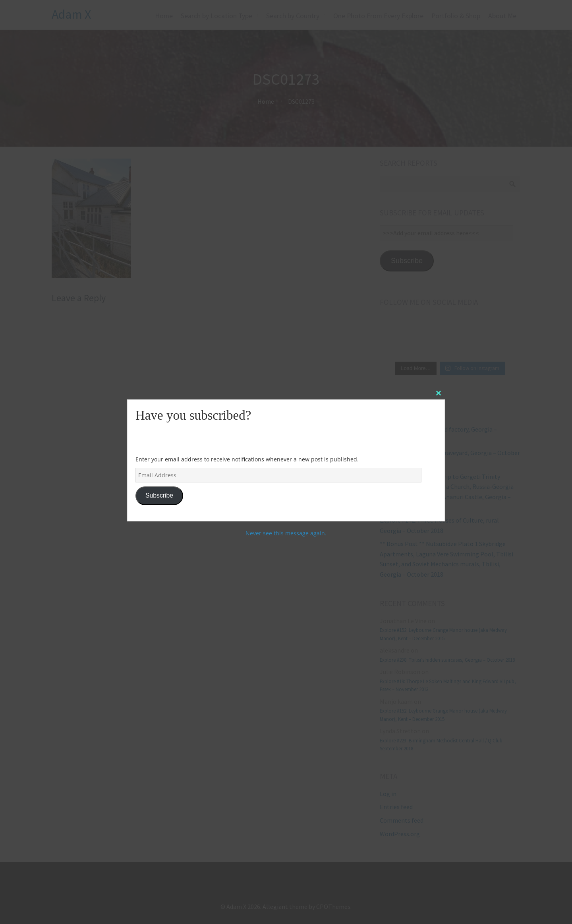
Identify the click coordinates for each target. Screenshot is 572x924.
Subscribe (159, 495)
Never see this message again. (286, 533)
